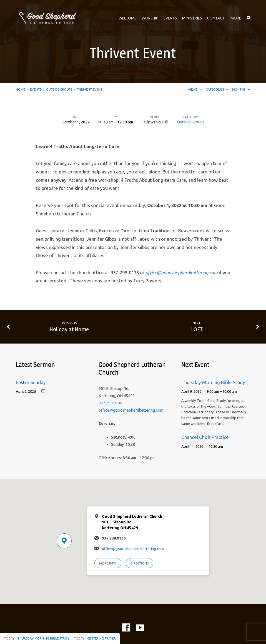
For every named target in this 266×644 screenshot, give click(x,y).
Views (195, 89)
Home (20, 89)
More (236, 18)
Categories (217, 89)
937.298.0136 (111, 403)
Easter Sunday (31, 382)
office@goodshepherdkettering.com (131, 410)
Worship (150, 18)
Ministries (192, 18)
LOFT (197, 329)
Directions (140, 563)
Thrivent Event (90, 89)
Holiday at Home (69, 329)
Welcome (127, 18)
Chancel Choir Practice (205, 437)
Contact (216, 18)
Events (170, 18)
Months (241, 89)
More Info (108, 563)
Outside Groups (59, 89)
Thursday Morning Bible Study (213, 382)
